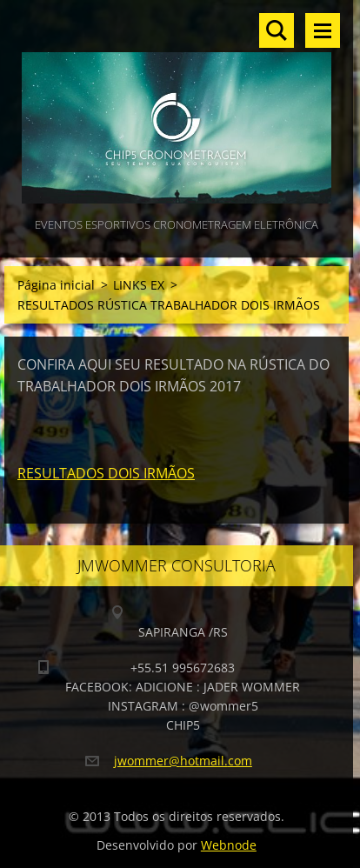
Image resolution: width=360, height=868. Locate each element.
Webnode (229, 845)
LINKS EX (139, 285)
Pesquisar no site (277, 30)
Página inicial (56, 285)
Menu (323, 30)
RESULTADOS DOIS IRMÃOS (106, 473)
